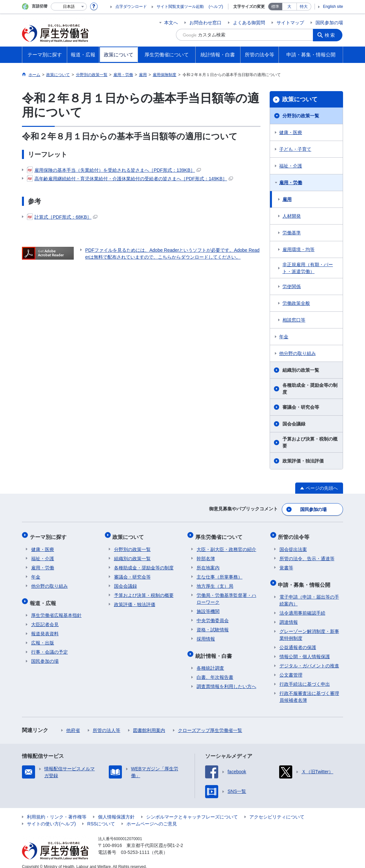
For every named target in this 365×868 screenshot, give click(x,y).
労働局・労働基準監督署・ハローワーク (226, 594)
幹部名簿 (206, 554)
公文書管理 (291, 668)
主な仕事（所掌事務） (220, 573)
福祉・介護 (291, 166)
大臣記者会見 (45, 617)
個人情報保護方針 (116, 810)
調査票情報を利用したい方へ (226, 679)
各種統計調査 (210, 661)
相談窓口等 (294, 320)
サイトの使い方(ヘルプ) (51, 817)
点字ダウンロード (131, 7)
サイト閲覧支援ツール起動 (180, 7)
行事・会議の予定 (49, 645)
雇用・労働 (291, 183)
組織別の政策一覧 (301, 370)
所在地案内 (208, 563)
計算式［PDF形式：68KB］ (62, 217)
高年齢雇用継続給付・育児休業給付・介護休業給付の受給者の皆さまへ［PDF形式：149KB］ (130, 179)
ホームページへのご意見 (152, 817)
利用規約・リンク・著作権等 (57, 810)
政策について (300, 99)
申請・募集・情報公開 (306, 579)
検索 (331, 35)
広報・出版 (43, 636)
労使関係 (292, 286)
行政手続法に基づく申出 (305, 677)
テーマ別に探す (49, 534)
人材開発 (292, 216)
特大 (304, 7)
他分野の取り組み (298, 353)
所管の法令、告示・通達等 (307, 554)
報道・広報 (44, 597)
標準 (275, 7)
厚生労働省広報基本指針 (56, 608)
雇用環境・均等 (298, 249)
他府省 (73, 723)
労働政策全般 (296, 303)
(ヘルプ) (216, 7)
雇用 (287, 199)
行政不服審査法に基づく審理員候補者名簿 (309, 690)
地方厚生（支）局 (215, 582)
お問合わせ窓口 (205, 23)
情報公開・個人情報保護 (305, 649)
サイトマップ (290, 23)
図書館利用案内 (149, 723)
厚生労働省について (220, 534)
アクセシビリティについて (277, 810)
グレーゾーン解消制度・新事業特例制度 (309, 628)
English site (333, 7)
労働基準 (292, 233)
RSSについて (101, 817)
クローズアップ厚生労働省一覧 (210, 723)
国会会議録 (294, 424)
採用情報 (206, 635)
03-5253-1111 (135, 845)
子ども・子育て (295, 149)
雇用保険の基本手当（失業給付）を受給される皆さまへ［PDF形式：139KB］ (114, 170)
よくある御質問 (249, 23)
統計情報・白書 (215, 650)
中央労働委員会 (213, 616)
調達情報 (289, 615)
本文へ (171, 23)
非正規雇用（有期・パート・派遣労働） (308, 268)
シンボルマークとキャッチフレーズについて (192, 810)
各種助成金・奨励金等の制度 (310, 389)
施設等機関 (208, 607)
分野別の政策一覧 (301, 116)
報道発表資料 (45, 626)
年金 (284, 337)
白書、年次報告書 (215, 670)
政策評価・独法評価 (303, 461)
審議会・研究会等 (301, 407)
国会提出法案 (293, 545)
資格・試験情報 (213, 625)
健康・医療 (291, 132)
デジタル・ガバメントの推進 (309, 659)
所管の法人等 (106, 723)
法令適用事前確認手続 (302, 606)
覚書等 (286, 563)
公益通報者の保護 (298, 640)
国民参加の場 (329, 23)
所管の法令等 (295, 534)
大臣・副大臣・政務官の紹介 (226, 545)
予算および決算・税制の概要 (310, 442)
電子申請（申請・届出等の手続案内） (309, 593)
